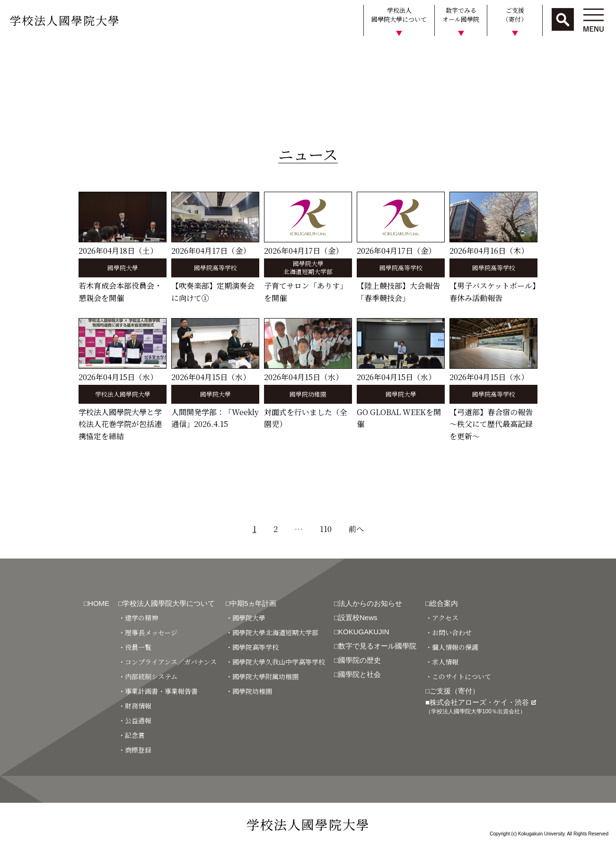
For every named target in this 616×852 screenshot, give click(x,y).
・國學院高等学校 (252, 647)
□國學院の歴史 (357, 660)
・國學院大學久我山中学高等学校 (275, 662)
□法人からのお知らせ (368, 603)
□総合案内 (442, 603)
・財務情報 (135, 706)
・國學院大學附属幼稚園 (262, 676)
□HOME (97, 603)
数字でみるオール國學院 (461, 15)
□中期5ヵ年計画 (251, 603)
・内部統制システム (148, 676)
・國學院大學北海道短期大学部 (272, 632)
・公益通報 (135, 720)
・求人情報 (442, 662)
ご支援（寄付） (515, 15)
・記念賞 (132, 735)
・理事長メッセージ (148, 632)
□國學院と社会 (357, 674)
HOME (15, 54)
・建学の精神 (138, 618)
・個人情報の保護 (452, 647)
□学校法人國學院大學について (167, 603)
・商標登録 (135, 750)
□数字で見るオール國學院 (375, 646)
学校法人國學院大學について (399, 15)
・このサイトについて (458, 676)
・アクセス (442, 618)
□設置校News (356, 617)
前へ (356, 529)
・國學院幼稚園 (249, 691)
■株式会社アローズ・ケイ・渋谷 (481, 706)
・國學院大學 (246, 618)
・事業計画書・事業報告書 (158, 691)
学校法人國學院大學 (65, 20)
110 (326, 529)
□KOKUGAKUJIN (362, 632)
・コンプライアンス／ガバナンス (167, 662)
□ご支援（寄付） (452, 691)
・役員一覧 (135, 647)
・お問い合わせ (449, 632)
